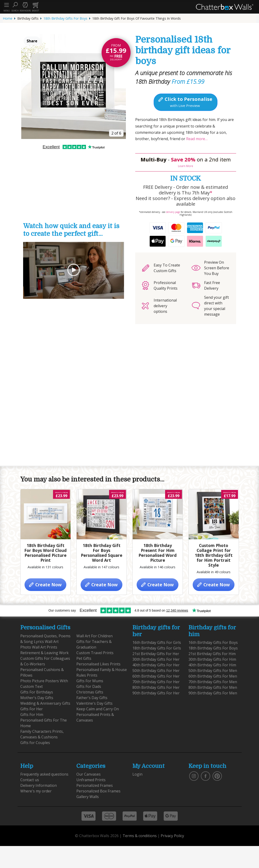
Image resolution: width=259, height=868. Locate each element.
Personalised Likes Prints (98, 664)
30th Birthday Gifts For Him (212, 659)
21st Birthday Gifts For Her (156, 654)
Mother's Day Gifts (37, 698)
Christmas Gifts (90, 692)
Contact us (30, 780)
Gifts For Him (32, 715)
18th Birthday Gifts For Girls (157, 648)
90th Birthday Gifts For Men (213, 693)
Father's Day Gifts (92, 698)
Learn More (186, 166)
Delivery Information (39, 785)
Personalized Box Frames (98, 791)
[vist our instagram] (194, 776)
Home (8, 18)
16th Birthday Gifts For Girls (157, 642)
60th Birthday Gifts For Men (213, 676)
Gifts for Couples (35, 743)
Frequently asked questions (44, 774)
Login (137, 774)
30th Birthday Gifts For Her (156, 659)
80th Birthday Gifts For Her (156, 687)
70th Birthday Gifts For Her (156, 682)
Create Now (45, 585)
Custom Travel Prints (95, 653)
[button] (15, 7)
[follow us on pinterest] (217, 776)
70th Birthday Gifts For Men (213, 682)
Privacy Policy (172, 836)
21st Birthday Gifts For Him (212, 654)
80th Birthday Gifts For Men (213, 687)
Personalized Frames (95, 785)
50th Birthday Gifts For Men (213, 671)
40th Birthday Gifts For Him (212, 665)
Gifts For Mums (90, 681)
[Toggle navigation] (7, 5)
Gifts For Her (32, 709)
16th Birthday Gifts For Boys (213, 642)
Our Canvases (89, 774)
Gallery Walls (88, 797)
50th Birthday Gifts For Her (156, 671)
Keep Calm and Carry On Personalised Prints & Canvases (98, 715)
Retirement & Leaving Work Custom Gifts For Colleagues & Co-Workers (45, 658)
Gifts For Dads (89, 686)
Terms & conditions (140, 836)
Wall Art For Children (94, 636)
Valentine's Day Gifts (94, 703)
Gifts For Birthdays (37, 692)
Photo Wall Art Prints (39, 647)
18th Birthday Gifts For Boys (65, 18)
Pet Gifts (84, 658)
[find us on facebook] (206, 776)
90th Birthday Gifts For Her (156, 693)
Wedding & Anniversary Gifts (45, 703)
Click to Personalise (185, 102)
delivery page (173, 212)
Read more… (196, 139)
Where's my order (36, 791)
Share (32, 41)
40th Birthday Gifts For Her (156, 665)
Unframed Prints (91, 780)
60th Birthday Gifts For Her (156, 676)
